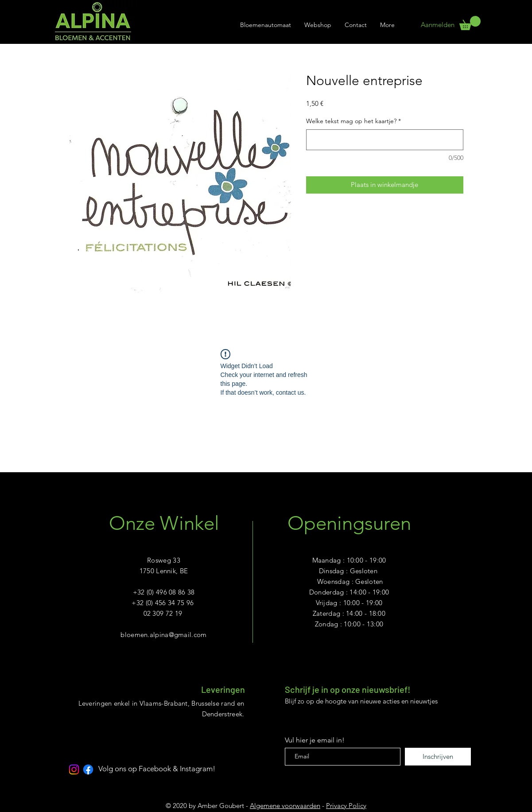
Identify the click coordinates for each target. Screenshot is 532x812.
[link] (470, 23)
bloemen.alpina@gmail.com (163, 635)
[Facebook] (88, 769)
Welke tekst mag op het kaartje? (353, 121)
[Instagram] (74, 769)
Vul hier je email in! (315, 740)
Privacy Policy (346, 806)
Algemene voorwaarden (285, 806)
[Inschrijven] (438, 757)
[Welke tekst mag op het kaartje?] (385, 140)
